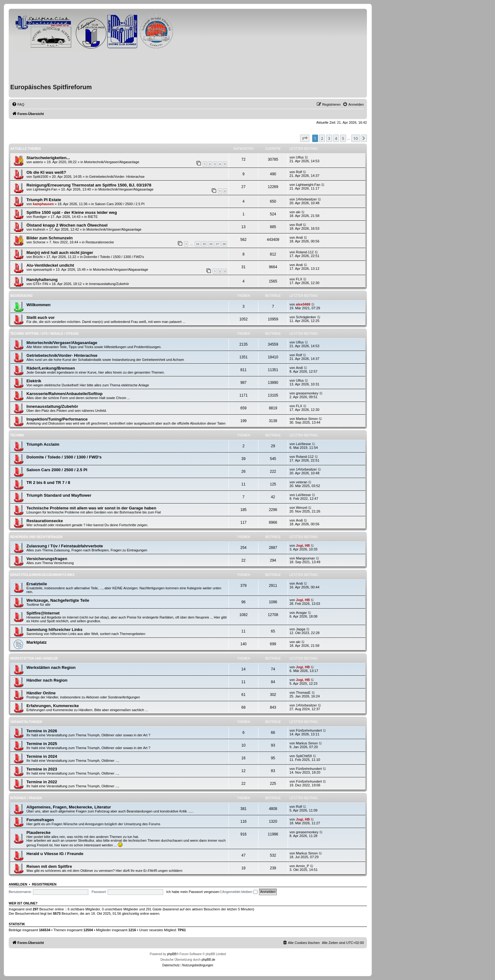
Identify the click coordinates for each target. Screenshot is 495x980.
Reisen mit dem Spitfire (49, 866)
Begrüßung (21, 296)
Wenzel (302, 508)
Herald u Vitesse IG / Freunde (55, 854)
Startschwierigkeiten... (48, 158)
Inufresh (39, 229)
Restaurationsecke (100, 242)
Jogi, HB (303, 545)
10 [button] (356, 138)
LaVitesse (303, 444)
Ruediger (40, 217)
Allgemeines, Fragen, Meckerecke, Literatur (69, 807)
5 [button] (343, 138)
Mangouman (305, 558)
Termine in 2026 (42, 731)
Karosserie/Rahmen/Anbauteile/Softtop (65, 394)
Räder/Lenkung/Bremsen (51, 368)
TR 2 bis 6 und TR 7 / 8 (48, 483)
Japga (301, 629)
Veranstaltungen (26, 722)
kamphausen (43, 204)
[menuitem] (18, 104)
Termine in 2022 (42, 782)
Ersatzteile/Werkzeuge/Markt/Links (42, 575)
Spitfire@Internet (43, 613)
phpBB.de (208, 960)
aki (298, 212)
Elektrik (34, 381)
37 (217, 244)
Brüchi (38, 257)
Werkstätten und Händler (34, 658)
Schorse (39, 242)
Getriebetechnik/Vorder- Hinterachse (117, 177)
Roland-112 (305, 252)
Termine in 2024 (42, 756)
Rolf (299, 172)
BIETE (93, 217)
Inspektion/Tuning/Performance (57, 419)
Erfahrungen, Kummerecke (53, 706)
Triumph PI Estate (44, 200)
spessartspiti (42, 269)
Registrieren (44, 884)
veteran (302, 482)
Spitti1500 (41, 177)
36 (211, 244)
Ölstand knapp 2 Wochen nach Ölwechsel (67, 225)
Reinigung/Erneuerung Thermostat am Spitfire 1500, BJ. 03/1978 (89, 185)
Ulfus (300, 157)
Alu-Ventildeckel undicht (50, 265)
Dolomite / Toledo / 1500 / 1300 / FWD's (114, 257)
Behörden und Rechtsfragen (36, 537)
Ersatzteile (37, 584)
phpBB (172, 954)
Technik (17, 435)
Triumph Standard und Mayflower (59, 495)
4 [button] (336, 138)
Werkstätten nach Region (51, 667)
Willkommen (39, 305)
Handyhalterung (42, 280)
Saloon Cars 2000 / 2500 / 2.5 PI (120, 204)
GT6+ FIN (41, 284)
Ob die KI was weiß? (46, 172)
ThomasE (303, 692)
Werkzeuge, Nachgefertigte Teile (58, 600)
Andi (299, 237)
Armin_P (303, 866)
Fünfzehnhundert (309, 730)
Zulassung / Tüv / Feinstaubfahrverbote (65, 546)
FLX (299, 279)
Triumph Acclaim (43, 444)
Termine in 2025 (42, 744)
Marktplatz (37, 642)
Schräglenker (306, 317)
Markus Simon (307, 419)
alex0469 (303, 304)
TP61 (182, 930)
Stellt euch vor (41, 317)
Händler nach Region (47, 680)
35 (204, 244)
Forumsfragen (40, 820)
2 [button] (322, 138)
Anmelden (18, 884)
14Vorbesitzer (306, 199)
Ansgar (301, 613)
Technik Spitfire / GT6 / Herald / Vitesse (45, 334)
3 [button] (329, 138)
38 (224, 244)
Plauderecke (39, 833)
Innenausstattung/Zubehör (109, 284)
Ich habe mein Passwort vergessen (193, 892)
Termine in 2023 (42, 769)
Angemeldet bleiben (240, 892)
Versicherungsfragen (47, 559)
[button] (305, 138)
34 (197, 244)
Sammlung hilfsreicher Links (54, 630)
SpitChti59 (304, 756)
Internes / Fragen (26, 798)
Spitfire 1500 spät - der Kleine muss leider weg (72, 212)
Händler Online (41, 693)
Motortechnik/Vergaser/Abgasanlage (111, 162)
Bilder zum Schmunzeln (50, 238)
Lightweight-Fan (45, 189)
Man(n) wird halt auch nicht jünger (60, 253)
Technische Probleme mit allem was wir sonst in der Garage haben (91, 508)
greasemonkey (307, 393)
